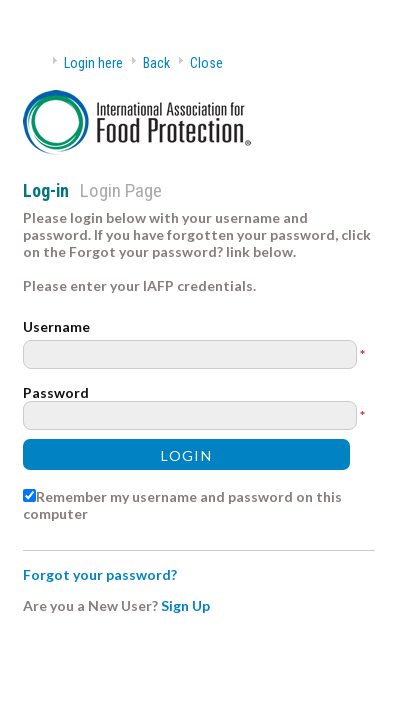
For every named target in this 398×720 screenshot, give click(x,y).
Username (56, 326)
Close (206, 63)
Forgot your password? (100, 574)
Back (156, 63)
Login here (93, 63)
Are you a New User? (90, 605)
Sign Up (185, 605)
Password (56, 392)
